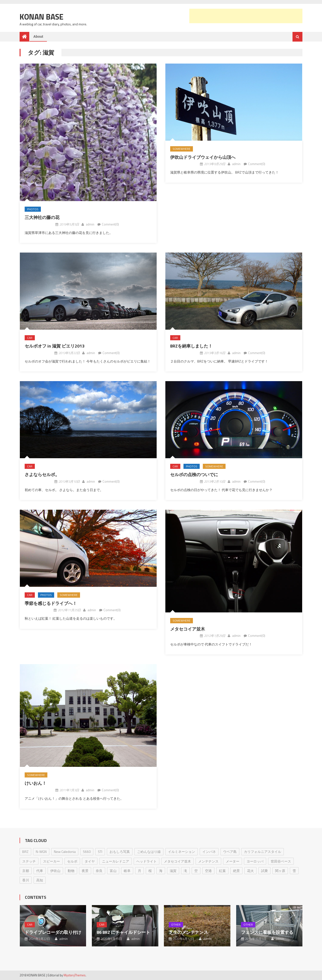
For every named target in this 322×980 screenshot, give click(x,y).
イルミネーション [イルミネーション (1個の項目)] (182, 852)
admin (90, 224)
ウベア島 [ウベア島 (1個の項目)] (230, 852)
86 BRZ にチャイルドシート (123, 932)
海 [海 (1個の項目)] (161, 871)
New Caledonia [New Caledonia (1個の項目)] (65, 852)
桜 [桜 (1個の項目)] (150, 871)
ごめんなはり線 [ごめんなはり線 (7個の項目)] (149, 852)
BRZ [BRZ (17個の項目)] (25, 852)
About (38, 36)
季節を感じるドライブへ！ (51, 603)
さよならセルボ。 (42, 475)
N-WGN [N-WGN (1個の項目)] (41, 852)
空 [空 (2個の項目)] (196, 871)
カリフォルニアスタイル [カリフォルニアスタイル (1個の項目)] (263, 852)
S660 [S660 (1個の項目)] (87, 852)
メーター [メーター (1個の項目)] (233, 861)
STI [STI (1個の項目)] (100, 852)
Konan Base (41, 17)
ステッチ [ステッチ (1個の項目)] (29, 861)
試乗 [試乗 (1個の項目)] (264, 871)
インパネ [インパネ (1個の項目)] (209, 852)
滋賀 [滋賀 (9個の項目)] (173, 871)
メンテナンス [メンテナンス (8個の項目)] (208, 861)
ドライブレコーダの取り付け (53, 932)
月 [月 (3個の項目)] (139, 871)
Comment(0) (110, 224)
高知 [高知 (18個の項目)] (40, 880)
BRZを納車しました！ (191, 346)
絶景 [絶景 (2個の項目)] (236, 871)
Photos (33, 209)
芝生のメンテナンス (188, 932)
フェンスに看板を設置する (267, 932)
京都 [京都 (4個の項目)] (26, 871)
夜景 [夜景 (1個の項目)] (85, 871)
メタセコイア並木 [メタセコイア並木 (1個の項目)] (177, 861)
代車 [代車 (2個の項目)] (40, 871)
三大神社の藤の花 (42, 217)
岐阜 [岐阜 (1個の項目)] (127, 871)
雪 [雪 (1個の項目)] (294, 871)
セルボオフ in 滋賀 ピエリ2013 (55, 346)
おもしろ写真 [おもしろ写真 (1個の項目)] (120, 852)
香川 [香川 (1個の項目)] (26, 880)
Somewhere (182, 149)
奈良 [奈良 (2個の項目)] (99, 871)
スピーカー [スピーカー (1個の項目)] (51, 861)
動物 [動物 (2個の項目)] (71, 871)
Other (176, 925)
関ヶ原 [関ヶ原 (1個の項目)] (280, 871)
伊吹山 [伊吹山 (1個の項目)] (55, 871)
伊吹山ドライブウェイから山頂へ (203, 157)
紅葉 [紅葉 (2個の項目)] (222, 871)
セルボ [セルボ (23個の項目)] (72, 861)
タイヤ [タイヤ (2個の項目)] (90, 861)
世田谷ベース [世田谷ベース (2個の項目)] (281, 861)
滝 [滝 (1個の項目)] (185, 871)
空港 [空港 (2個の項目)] (208, 871)
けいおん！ (36, 783)
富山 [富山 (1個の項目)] (113, 871)
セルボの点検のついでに (194, 475)
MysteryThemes (75, 975)
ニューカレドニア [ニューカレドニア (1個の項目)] (116, 861)
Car (30, 338)
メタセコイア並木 (188, 629)
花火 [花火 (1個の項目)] (250, 871)
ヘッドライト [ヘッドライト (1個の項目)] (146, 861)
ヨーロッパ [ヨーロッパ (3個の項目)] (255, 861)
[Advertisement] (246, 16)
